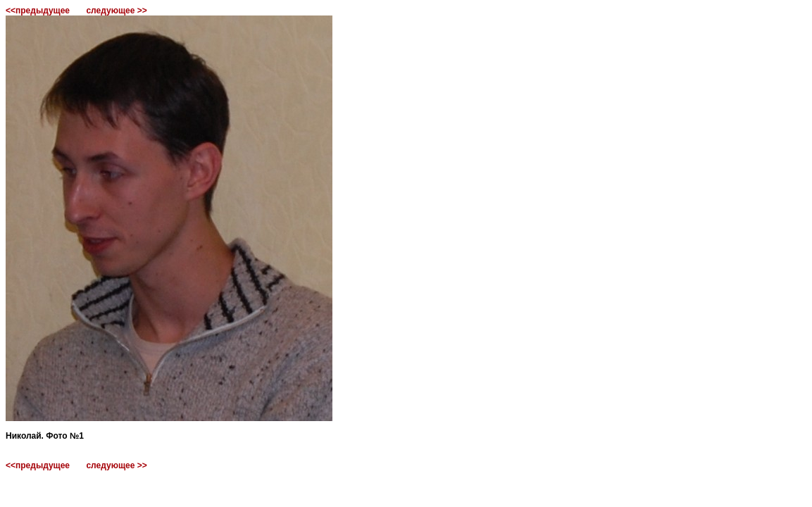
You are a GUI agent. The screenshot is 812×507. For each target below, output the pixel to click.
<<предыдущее (38, 11)
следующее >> (116, 11)
